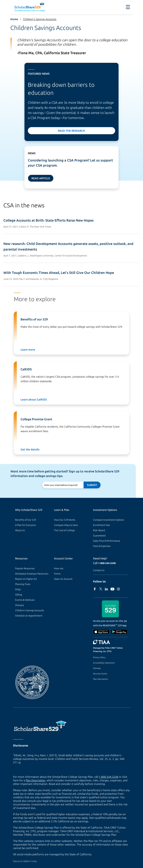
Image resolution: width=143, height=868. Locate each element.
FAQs (18, 589)
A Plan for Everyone (25, 525)
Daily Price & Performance (107, 541)
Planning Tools (23, 584)
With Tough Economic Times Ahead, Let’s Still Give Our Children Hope (59, 273)
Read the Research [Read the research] (71, 131)
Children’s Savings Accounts (40, 19)
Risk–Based (99, 530)
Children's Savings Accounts (30, 610)
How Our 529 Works (65, 520)
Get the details (30, 449)
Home (14, 19)
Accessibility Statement (104, 663)
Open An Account (63, 579)
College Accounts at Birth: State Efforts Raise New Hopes (48, 220)
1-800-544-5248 (107, 563)
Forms (57, 574)
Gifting (19, 595)
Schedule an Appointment (29, 616)
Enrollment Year (102, 525)
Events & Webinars (25, 600)
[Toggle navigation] (128, 7)
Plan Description (101, 679)
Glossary (20, 605)
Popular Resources (25, 568)
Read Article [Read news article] (41, 178)
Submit (92, 485)
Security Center (100, 674)
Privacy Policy (99, 657)
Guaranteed (99, 536)
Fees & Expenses (102, 546)
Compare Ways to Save (66, 525)
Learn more (28, 350)
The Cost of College (64, 530)
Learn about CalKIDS (34, 399)
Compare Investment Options (109, 520)
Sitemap (97, 668)
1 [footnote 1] (45, 112)
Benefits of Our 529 (26, 520)
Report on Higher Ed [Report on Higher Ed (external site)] (26, 579)
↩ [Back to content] (20, 762)
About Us (20, 530)
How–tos (59, 568)
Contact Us (99, 570)
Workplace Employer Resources (32, 574)
